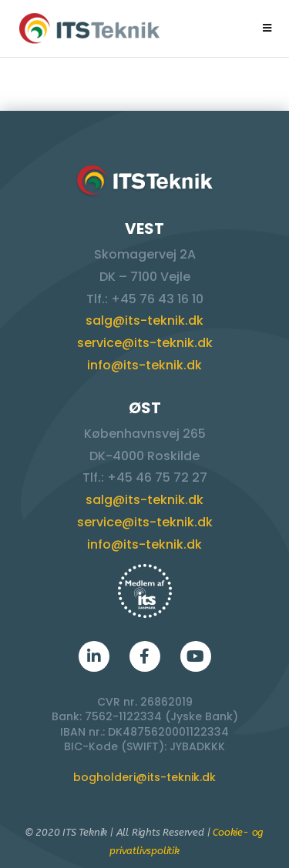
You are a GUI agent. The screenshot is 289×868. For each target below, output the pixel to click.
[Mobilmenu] (267, 28)
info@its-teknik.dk (144, 365)
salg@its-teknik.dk (144, 320)
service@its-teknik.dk (145, 343)
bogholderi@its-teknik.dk (144, 777)
